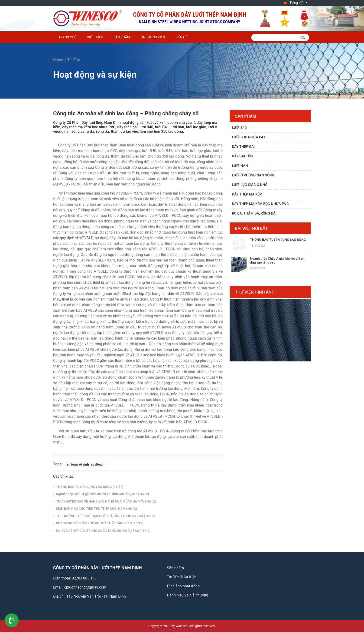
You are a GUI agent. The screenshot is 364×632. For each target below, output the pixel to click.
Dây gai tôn (242, 156)
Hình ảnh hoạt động (183, 586)
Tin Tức (74, 60)
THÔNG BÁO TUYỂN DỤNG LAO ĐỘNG (278, 240)
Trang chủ (67, 37)
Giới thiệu (95, 37)
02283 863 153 (84, 578)
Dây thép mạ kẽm (247, 194)
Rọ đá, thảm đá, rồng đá (254, 213)
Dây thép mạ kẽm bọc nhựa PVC (260, 204)
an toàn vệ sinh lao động (85, 464)
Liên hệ (181, 37)
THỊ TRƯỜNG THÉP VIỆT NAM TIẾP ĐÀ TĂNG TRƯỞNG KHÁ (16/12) (105, 516)
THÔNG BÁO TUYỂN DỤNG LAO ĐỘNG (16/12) (89, 487)
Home (58, 60)
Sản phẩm (122, 37)
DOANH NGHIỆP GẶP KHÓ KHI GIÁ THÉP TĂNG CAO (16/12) (99, 523)
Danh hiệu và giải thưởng (188, 595)
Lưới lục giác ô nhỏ (250, 185)
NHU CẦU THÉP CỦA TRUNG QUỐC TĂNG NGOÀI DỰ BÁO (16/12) (103, 531)
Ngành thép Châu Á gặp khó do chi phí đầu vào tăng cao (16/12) (102, 494)
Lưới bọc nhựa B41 (249, 137)
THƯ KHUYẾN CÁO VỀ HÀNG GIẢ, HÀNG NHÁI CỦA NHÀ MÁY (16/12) (106, 501)
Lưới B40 (239, 128)
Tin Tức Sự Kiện (153, 37)
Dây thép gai (243, 147)
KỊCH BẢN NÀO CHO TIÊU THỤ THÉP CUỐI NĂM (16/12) (96, 509)
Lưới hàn (240, 166)
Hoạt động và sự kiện (95, 75)
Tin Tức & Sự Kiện (182, 577)
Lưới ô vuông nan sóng (253, 175)
